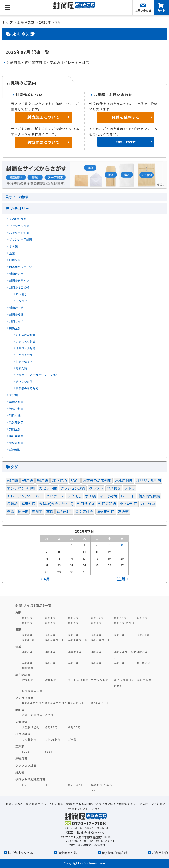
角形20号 (97, 618)
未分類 (14, 395)
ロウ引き (21, 294)
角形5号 (50, 623)
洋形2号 (96, 652)
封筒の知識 (16, 314)
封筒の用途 (16, 308)
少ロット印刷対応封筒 (30, 779)
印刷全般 (15, 260)
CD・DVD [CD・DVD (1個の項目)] (59, 480)
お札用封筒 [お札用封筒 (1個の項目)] (124, 480)
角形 (18, 612)
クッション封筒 (19, 226)
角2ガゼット (76, 703)
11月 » (123, 579)
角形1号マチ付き (33, 703)
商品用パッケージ (21, 267)
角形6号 (73, 623)
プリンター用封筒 (21, 239)
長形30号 (143, 635)
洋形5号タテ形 (101, 640)
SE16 (49, 751)
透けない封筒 (24, 382)
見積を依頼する (126, 117)
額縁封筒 (28, 668)
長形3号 (73, 635)
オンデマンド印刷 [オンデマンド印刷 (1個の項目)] (21, 488)
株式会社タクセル (20, 853)
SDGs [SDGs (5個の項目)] (75, 480)
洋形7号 (96, 663)
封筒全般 (15, 328)
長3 (47, 785)
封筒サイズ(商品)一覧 (34, 605)
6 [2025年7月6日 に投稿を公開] (122, 545)
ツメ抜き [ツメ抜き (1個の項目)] (114, 488)
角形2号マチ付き (56, 703)
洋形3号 (142, 652)
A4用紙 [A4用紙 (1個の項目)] (13, 480)
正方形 (20, 746)
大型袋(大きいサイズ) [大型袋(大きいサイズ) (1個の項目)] (56, 504)
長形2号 (50, 635)
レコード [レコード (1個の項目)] (128, 496)
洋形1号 (50, 652)
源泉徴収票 (144, 680)
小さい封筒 (23, 734)
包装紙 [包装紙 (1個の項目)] (12, 504)
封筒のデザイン (19, 280)
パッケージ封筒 (19, 233)
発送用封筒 (16, 422)
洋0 (24, 785)
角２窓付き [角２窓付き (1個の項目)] (84, 512)
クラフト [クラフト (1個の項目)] (96, 488)
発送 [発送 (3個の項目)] (11, 512)
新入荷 (20, 772)
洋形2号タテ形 (55, 640)
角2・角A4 (75, 785)
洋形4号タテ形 (78, 640)
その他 (49, 715)
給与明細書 (23, 675)
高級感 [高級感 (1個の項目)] (123, 512)
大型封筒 (21, 722)
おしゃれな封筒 (26, 335)
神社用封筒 (16, 436)
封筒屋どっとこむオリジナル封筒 (37, 375)
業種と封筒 (16, 402)
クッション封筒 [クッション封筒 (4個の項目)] (73, 488)
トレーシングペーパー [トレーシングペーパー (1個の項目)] (25, 496)
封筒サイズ (16, 321)
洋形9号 (119, 663)
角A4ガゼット (100, 703)
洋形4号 (27, 663)
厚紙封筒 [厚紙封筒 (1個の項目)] (28, 504)
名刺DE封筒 (53, 739)
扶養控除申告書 (32, 691)
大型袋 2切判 (31, 727)
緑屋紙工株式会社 (94, 845)
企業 (12, 253)
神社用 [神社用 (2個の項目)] (23, 512)
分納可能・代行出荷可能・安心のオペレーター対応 (48, 62)
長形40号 (28, 640)
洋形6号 (73, 663)
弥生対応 (51, 680)
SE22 (26, 751)
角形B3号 (74, 727)
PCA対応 (28, 680)
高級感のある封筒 (27, 388)
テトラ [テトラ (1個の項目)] (130, 488)
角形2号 (73, 618)
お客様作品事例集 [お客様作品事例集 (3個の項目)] (97, 480)
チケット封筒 (24, 355)
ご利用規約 (160, 853)
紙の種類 (15, 450)
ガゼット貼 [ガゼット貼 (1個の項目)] (48, 488)
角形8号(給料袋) (125, 623)
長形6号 (119, 635)
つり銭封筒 (29, 739)
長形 (18, 629)
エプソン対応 (100, 680)
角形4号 (27, 623)
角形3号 (142, 618)
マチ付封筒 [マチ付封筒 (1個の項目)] (108, 496)
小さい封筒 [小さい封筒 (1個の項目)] (128, 504)
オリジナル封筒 (26, 348)
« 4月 (45, 579)
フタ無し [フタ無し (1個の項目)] (74, 496)
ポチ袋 (14, 246)
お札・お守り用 (32, 715)
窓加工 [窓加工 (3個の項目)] (37, 512)
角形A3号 (51, 727)
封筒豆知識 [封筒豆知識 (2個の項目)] (107, 504)
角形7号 (96, 623)
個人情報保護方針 (115, 853)
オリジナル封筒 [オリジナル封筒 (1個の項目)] (149, 480)
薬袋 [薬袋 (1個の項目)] (50, 512)
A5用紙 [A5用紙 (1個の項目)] (27, 480)
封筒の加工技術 (19, 287)
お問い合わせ (126, 142)
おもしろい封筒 (26, 342)
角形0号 (27, 618)
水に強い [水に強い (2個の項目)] (148, 504)
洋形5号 (50, 663)
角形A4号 (120, 618)
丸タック (21, 301)
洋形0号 (27, 652)
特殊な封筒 (16, 409)
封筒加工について (43, 117)
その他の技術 (18, 219)
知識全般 (15, 429)
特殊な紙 (15, 415)
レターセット (24, 361)
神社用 (20, 710)
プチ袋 (72, 739)
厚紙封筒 (21, 368)
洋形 (18, 647)
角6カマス (144, 663)
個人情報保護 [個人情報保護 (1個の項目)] (149, 496)
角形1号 (50, 618)
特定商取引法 (67, 853)
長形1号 (27, 635)
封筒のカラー (18, 274)
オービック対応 (78, 680)
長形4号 (96, 635)
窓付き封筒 (16, 443)
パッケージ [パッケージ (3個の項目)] (55, 496)
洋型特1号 (75, 652)
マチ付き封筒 (24, 698)
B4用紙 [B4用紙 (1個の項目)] (42, 480)
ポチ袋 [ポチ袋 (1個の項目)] (90, 496)
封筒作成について (43, 142)
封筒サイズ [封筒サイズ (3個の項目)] (86, 504)
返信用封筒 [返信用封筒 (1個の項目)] (106, 512)
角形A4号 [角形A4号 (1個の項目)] (64, 512)
